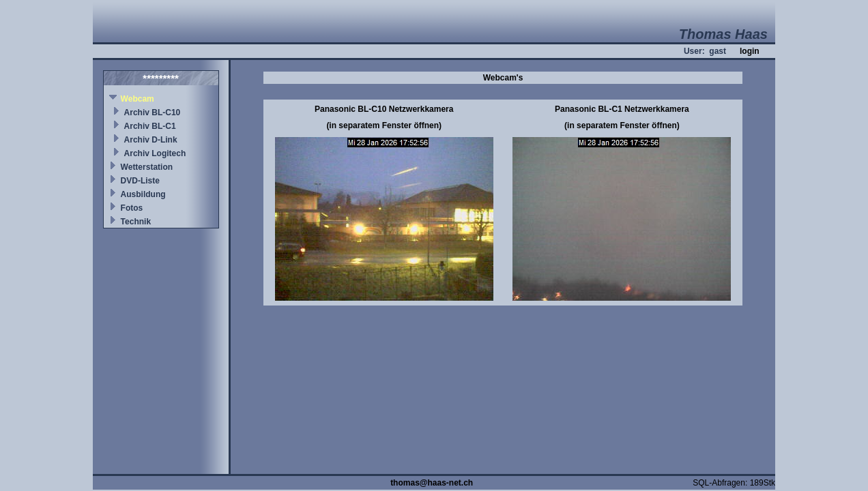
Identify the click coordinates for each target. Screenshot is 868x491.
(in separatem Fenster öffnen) (384, 125)
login (750, 51)
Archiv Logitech (155, 153)
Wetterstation (147, 167)
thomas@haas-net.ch (432, 483)
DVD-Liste (140, 181)
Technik (136, 222)
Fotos (132, 208)
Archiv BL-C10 (153, 113)
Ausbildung (143, 194)
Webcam (138, 99)
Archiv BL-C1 (150, 126)
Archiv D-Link (151, 140)
